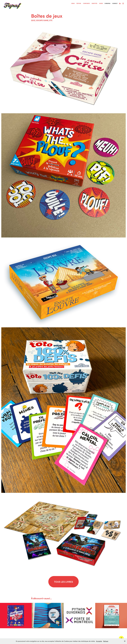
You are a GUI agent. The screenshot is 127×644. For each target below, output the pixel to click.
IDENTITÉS (94, 3)
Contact (115, 3)
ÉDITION (79, 3)
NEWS (73, 3)
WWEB (101, 3)
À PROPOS (107, 3)
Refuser (106, 641)
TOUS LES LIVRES (63, 582)
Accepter (99, 641)
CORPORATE (86, 3)
